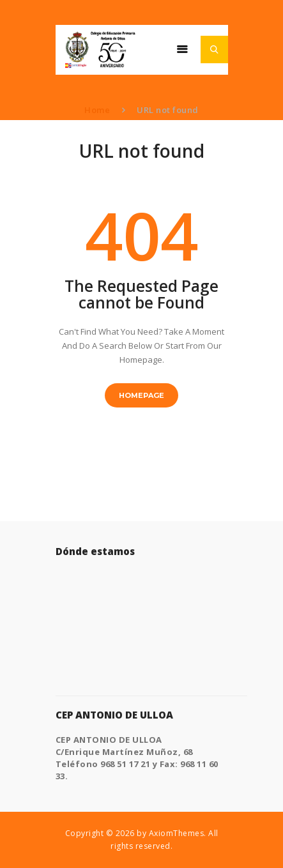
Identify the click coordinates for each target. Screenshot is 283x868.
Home (97, 110)
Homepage (141, 395)
